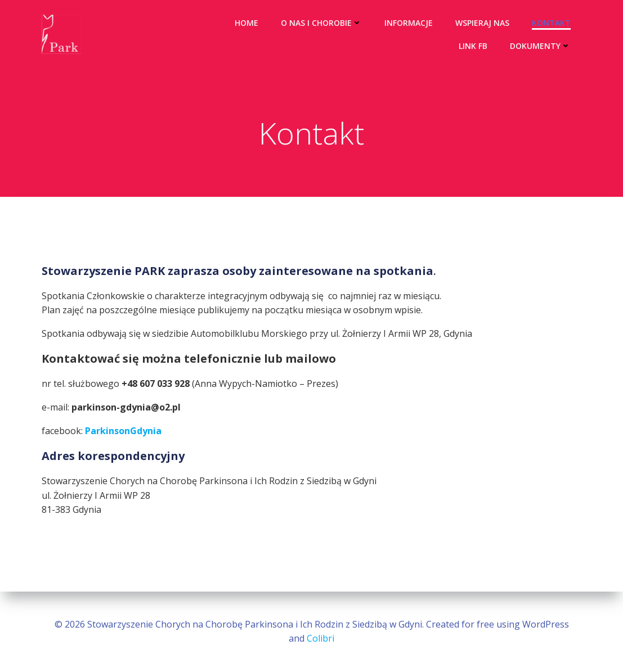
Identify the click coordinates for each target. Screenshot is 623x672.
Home (246, 23)
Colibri (321, 638)
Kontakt (551, 23)
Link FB (473, 46)
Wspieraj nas (482, 23)
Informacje (409, 23)
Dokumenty (540, 46)
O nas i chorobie (321, 23)
